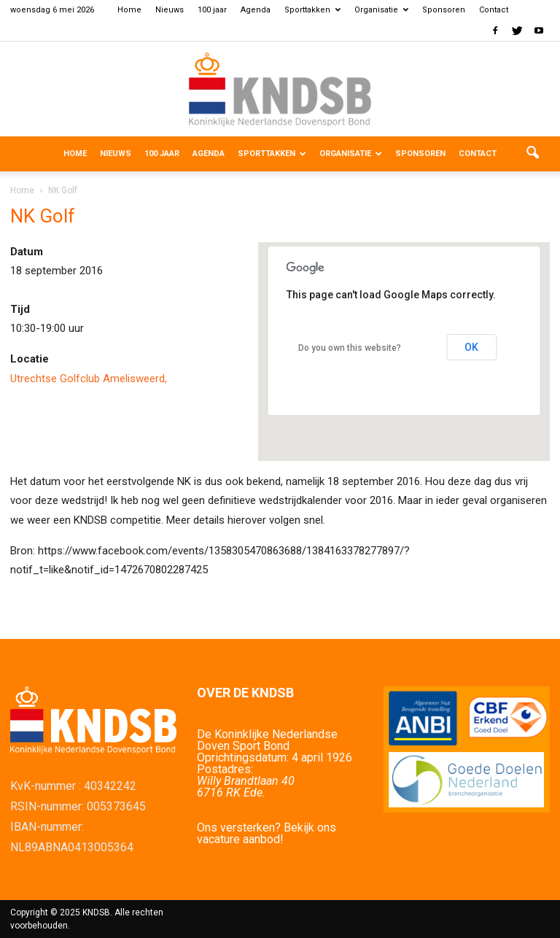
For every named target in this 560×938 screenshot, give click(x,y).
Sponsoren (444, 10)
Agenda (256, 10)
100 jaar (212, 10)
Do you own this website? (350, 348)
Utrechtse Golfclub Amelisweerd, (89, 379)
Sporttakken (312, 10)
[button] (532, 154)
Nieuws (170, 10)
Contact (494, 10)
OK (471, 347)
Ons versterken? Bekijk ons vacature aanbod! (267, 833)
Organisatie (381, 10)
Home (129, 10)
